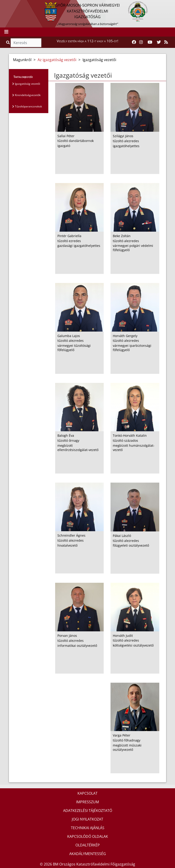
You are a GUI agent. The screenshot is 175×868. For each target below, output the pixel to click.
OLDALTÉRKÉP (88, 845)
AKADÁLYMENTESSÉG (88, 854)
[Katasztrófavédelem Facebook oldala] (134, 42)
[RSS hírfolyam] (166, 42)
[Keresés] (26, 43)
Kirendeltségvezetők (26, 95)
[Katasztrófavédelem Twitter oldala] (159, 42)
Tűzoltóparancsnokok (27, 106)
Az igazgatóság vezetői (57, 60)
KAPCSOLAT (87, 793)
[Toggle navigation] (6, 32)
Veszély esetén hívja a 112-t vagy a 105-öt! (87, 41)
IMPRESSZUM (87, 802)
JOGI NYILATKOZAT (87, 819)
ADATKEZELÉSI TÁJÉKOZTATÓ (88, 811)
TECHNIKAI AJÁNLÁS (88, 828)
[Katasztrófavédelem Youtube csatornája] (150, 42)
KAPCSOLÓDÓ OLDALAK (88, 836)
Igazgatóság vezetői (26, 84)
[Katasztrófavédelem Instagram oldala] (141, 42)
